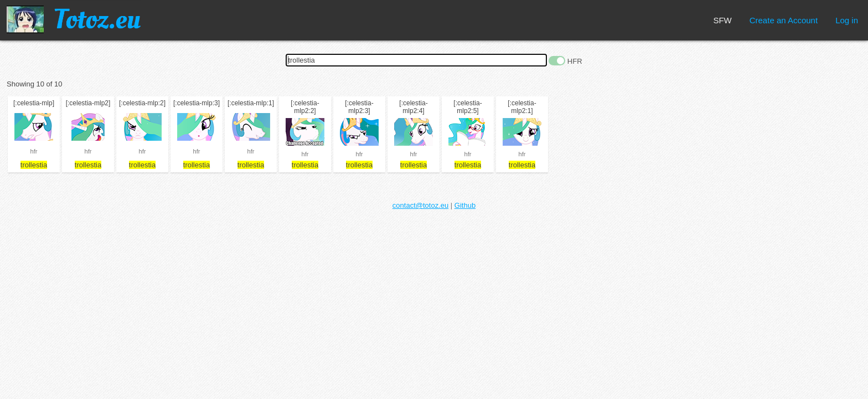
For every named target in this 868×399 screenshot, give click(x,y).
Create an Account (784, 20)
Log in (847, 20)
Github (465, 205)
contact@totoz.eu (420, 205)
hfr (34, 151)
